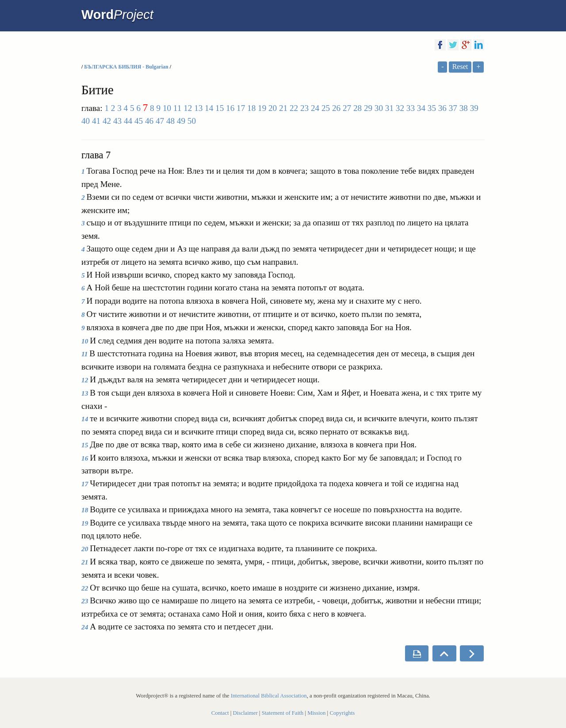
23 (304, 108)
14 (209, 108)
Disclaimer (245, 713)
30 (379, 108)
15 (220, 108)
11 (177, 108)
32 (400, 108)
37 (453, 108)
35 (432, 108)
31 (389, 108)
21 (283, 108)
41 (96, 121)
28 (358, 108)
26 (336, 108)
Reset (460, 67)
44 (128, 121)
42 (107, 121)
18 (251, 108)
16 (230, 108)
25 (326, 108)
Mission (316, 713)
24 (315, 108)
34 (421, 108)
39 (474, 108)
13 (198, 108)
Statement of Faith (283, 713)
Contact (220, 713)
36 (442, 108)
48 (170, 121)
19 (262, 108)
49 (181, 121)
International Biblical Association (269, 696)
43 (117, 121)
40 (86, 121)
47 (160, 121)
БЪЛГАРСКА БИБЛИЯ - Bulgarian (127, 67)
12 (188, 108)
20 (273, 108)
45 (139, 121)
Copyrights (342, 713)
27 (347, 108)
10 (167, 108)
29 (368, 108)
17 (241, 108)
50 (192, 121)
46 (149, 121)
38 (464, 108)
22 (294, 108)
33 (411, 108)
